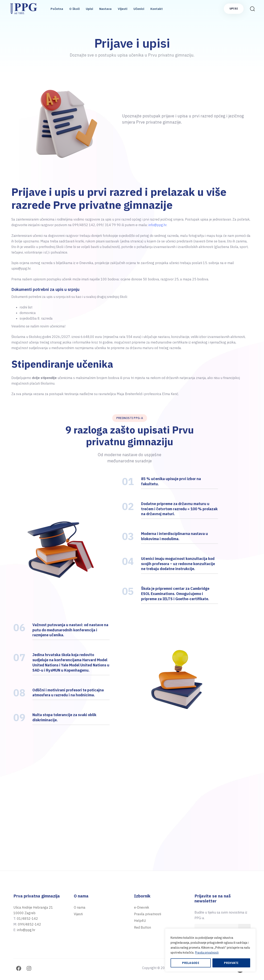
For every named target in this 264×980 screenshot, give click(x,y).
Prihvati (231, 963)
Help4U (140, 921)
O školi (74, 9)
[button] (252, 9)
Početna (57, 9)
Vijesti (123, 9)
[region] (210, 950)
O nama (80, 907)
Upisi (89, 9)
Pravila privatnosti (207, 953)
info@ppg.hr (157, 225)
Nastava (105, 9)
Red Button (143, 927)
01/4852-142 (27, 919)
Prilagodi (191, 963)
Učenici (139, 9)
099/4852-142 (29, 924)
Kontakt (157, 9)
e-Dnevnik (142, 907)
